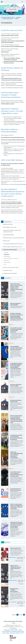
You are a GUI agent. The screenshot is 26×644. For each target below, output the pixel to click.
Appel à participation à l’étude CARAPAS (16, 304)
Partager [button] (14, 615)
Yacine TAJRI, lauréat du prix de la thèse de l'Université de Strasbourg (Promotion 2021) (16, 474)
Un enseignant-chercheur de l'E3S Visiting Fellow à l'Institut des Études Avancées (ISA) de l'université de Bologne (16, 366)
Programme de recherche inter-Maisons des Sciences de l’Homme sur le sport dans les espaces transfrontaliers (17, 525)
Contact (14, 623)
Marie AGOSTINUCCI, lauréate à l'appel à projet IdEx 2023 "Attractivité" (16, 348)
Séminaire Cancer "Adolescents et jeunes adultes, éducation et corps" (16, 568)
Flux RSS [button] (21, 615)
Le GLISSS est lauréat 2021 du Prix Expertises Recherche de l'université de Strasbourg (16, 437)
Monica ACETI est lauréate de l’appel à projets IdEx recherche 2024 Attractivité (16, 330)
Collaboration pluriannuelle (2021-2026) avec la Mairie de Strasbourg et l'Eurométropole (16, 455)
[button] (22, 2)
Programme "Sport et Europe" (8, 19)
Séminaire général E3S (15, 548)
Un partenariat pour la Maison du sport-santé (16, 490)
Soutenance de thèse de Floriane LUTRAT (16, 401)
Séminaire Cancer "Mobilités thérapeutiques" (14, 590)
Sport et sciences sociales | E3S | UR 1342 (8, 17)
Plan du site (7, 630)
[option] (13, 291)
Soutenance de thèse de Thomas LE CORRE (16, 385)
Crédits (20, 630)
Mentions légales (14, 630)
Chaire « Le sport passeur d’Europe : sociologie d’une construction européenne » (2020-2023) (17, 506)
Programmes (18, 17)
